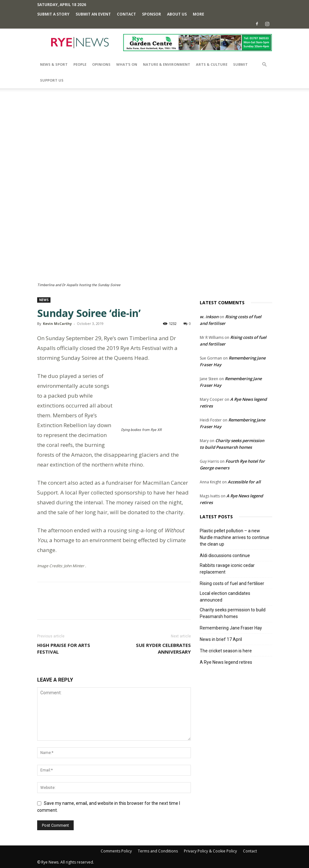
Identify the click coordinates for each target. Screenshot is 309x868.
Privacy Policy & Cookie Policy (210, 851)
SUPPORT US (52, 80)
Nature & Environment (167, 64)
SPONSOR (151, 14)
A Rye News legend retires (226, 662)
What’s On (127, 64)
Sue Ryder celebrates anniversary (163, 648)
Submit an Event (93, 14)
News (44, 300)
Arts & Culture (212, 64)
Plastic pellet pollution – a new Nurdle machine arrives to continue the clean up (235, 537)
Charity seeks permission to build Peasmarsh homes (233, 613)
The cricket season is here (226, 651)
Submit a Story (53, 14)
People (80, 64)
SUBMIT (240, 64)
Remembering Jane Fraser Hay (231, 628)
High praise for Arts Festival (64, 648)
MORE (198, 14)
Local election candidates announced (225, 597)
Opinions (101, 64)
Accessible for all (244, 482)
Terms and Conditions (158, 851)
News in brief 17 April (221, 639)
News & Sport (54, 64)
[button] (265, 65)
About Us (177, 14)
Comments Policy (116, 851)
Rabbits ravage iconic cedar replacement (227, 569)
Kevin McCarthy (57, 323)
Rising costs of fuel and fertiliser (232, 583)
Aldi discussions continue (225, 555)
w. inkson (209, 317)
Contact (126, 14)
